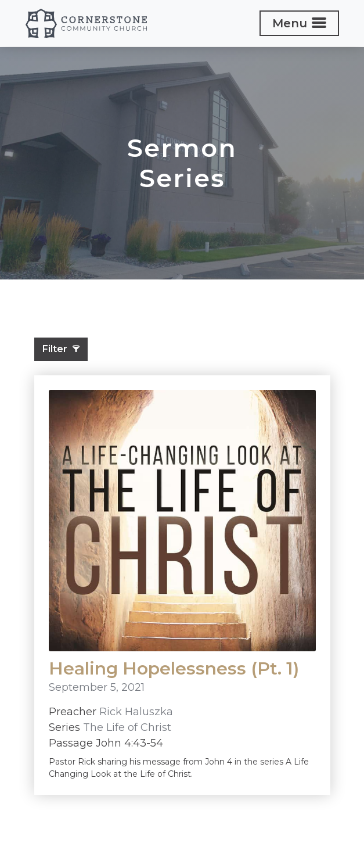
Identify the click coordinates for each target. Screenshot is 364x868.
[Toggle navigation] (299, 23)
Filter (61, 349)
